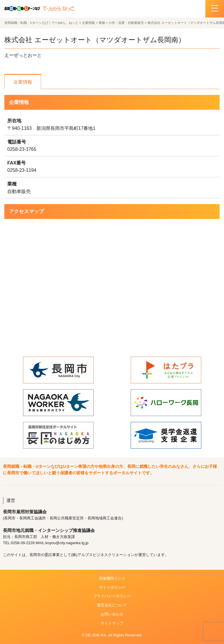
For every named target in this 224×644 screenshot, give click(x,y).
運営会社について (112, 605)
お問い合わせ (112, 614)
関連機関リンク (112, 578)
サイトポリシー (112, 587)
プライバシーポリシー (112, 596)
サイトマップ (112, 623)
